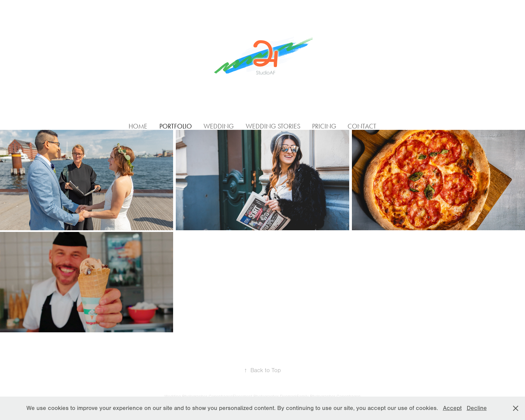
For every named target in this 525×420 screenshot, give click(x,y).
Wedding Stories (273, 126)
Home (138, 126)
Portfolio (176, 126)
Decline (477, 408)
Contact (362, 126)
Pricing (324, 126)
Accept (452, 408)
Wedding (219, 126)
